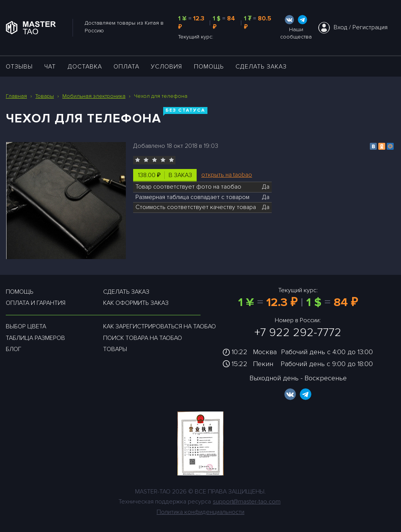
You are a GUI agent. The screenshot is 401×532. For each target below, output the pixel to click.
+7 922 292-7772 (298, 332)
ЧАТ (50, 67)
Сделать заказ (261, 67)
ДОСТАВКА (85, 67)
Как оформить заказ (136, 303)
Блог (13, 349)
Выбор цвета (26, 326)
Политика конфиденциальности (200, 512)
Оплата (126, 67)
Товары (115, 349)
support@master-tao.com (247, 502)
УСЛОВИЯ (166, 67)
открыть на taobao (227, 175)
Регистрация (370, 27)
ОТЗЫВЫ (19, 67)
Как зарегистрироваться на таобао (160, 326)
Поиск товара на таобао (143, 338)
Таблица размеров (35, 338)
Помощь (209, 67)
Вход (341, 27)
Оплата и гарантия (36, 303)
